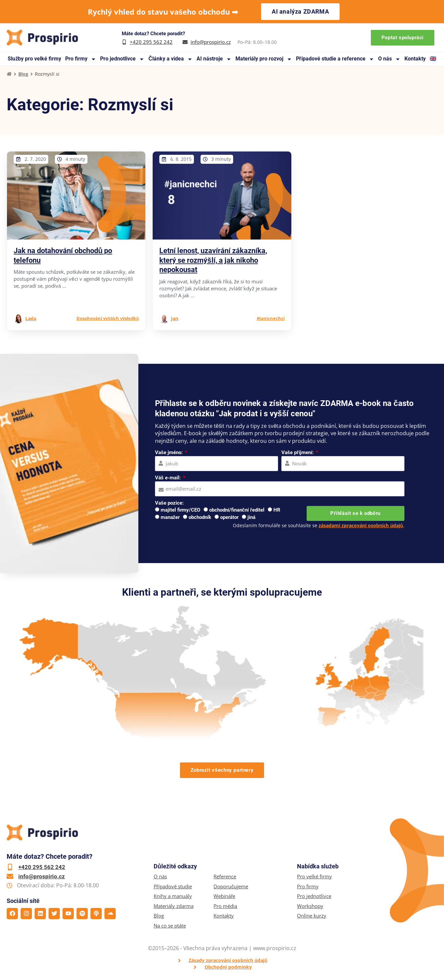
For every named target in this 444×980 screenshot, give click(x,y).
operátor (229, 517)
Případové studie (173, 886)
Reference (225, 877)
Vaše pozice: (169, 503)
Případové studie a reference (335, 59)
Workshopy (310, 906)
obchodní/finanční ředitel (237, 510)
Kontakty (415, 59)
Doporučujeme (231, 886)
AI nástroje (214, 59)
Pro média (225, 906)
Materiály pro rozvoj (264, 59)
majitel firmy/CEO (180, 510)
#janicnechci (271, 318)
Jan (175, 318)
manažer (170, 517)
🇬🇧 (433, 59)
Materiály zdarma (174, 906)
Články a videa (170, 59)
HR (277, 510)
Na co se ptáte (170, 926)
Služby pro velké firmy (34, 59)
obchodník (200, 517)
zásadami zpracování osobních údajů (361, 525)
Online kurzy (312, 916)
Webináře (224, 896)
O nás (389, 59)
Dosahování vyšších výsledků (108, 318)
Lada (31, 318)
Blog (23, 74)
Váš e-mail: (168, 478)
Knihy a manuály (173, 896)
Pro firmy (81, 59)
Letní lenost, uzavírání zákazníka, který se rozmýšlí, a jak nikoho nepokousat (213, 260)
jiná (251, 517)
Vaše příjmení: (298, 452)
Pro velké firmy (314, 877)
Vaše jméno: (169, 452)
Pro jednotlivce (122, 59)
